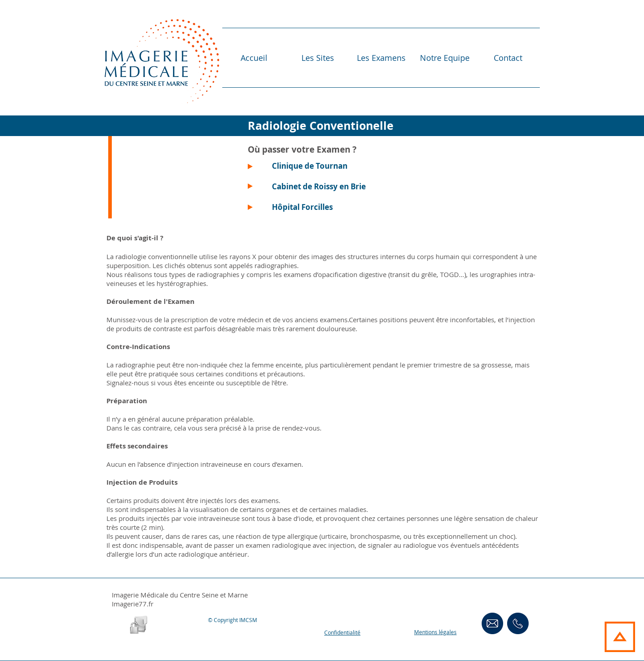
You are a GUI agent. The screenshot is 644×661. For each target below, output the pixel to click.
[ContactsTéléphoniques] (518, 623)
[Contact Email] (492, 623)
